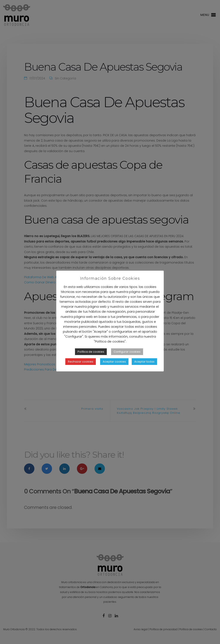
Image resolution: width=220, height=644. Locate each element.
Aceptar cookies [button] (114, 362)
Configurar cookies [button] (127, 352)
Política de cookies (91, 352)
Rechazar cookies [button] (81, 362)
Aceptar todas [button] (144, 362)
